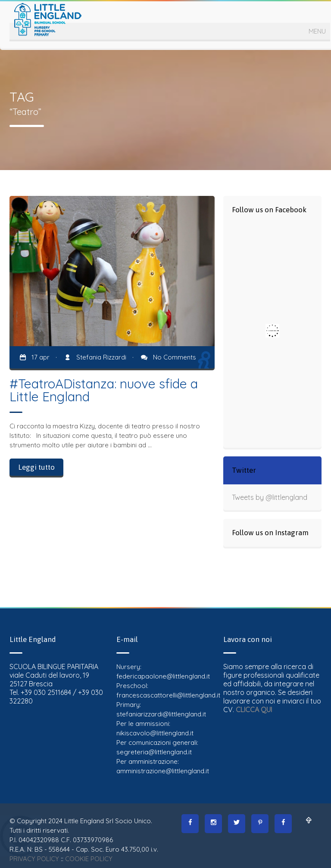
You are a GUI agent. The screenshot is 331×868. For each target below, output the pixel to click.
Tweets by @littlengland (270, 497)
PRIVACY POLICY (34, 859)
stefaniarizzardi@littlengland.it (161, 714)
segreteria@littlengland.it (154, 752)
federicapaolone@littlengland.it (163, 676)
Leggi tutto (36, 467)
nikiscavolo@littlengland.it (155, 733)
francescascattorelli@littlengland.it (168, 695)
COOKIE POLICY (89, 859)
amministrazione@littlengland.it (163, 771)
